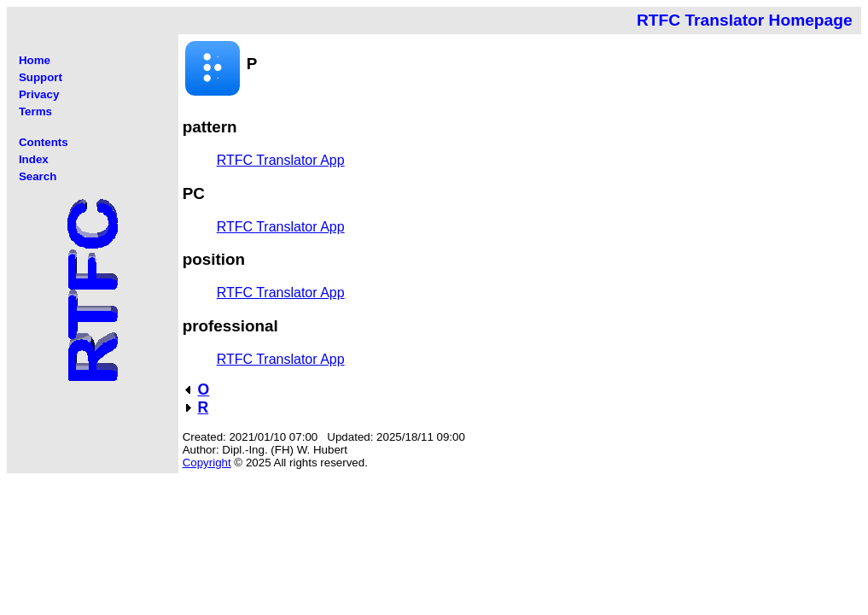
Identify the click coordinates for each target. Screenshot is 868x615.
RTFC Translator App (281, 160)
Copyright (207, 463)
